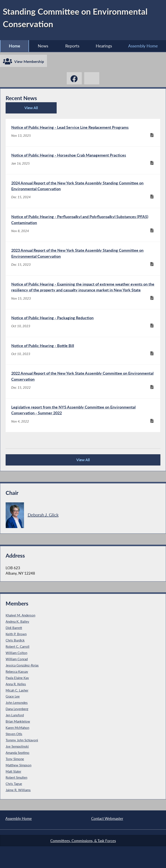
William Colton (16, 653)
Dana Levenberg (17, 709)
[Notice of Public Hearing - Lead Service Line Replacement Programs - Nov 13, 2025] (83, 133)
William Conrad (17, 659)
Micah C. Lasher (17, 690)
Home (14, 46)
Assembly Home (19, 818)
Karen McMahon (17, 728)
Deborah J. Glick (43, 514)
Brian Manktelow (18, 721)
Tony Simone (15, 759)
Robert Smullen (16, 777)
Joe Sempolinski (17, 746)
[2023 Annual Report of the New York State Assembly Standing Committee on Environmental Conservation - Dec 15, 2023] (83, 259)
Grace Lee (13, 696)
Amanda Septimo (18, 753)
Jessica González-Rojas (22, 665)
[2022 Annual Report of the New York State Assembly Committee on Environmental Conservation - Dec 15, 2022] (83, 381)
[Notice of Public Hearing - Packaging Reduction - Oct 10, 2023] (83, 323)
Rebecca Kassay (17, 671)
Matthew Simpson (18, 765)
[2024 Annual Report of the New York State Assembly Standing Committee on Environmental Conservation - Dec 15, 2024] (83, 191)
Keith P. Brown (16, 634)
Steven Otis (14, 734)
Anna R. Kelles (16, 684)
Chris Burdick (15, 640)
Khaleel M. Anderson (20, 615)
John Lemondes (17, 703)
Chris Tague (14, 784)
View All (23, 109)
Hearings (104, 46)
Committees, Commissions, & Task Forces (83, 841)
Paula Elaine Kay (17, 678)
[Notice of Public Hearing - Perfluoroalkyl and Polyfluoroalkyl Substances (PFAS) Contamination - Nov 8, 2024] (83, 225)
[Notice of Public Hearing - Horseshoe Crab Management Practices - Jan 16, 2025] (83, 160)
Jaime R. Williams (18, 790)
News (43, 46)
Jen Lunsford (15, 715)
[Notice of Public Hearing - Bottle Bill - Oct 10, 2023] (83, 351)
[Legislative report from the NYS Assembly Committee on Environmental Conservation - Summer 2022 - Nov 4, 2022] (83, 415)
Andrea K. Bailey (17, 621)
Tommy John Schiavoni (22, 740)
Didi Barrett (14, 628)
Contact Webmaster (107, 818)
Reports (72, 46)
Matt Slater (13, 771)
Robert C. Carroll (18, 646)
